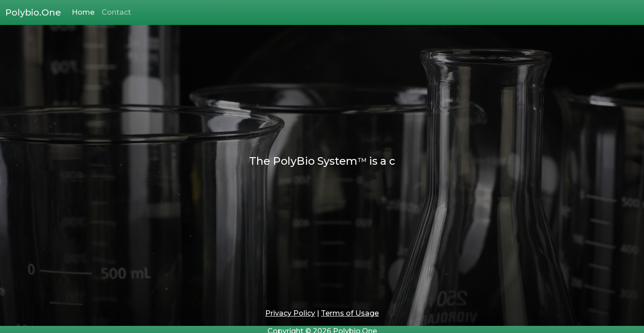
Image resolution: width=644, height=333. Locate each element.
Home (83, 12)
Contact (116, 12)
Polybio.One (33, 12)
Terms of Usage (350, 313)
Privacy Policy (290, 313)
